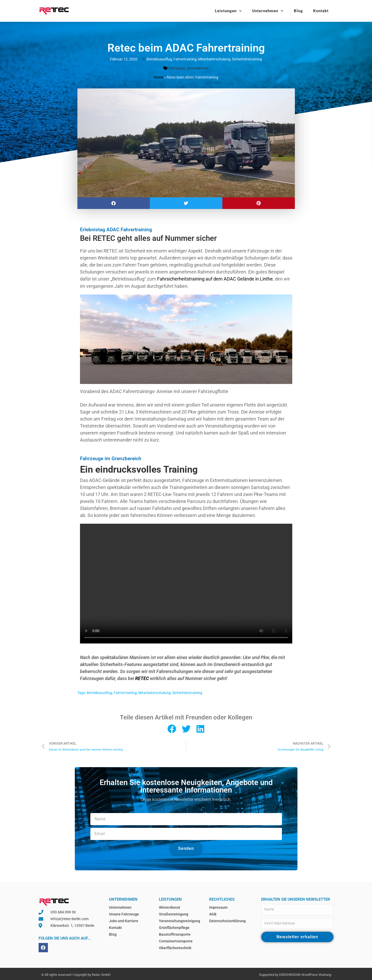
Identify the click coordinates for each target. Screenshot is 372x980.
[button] (114, 202)
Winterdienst (170, 906)
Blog (298, 11)
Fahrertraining (185, 59)
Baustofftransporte (175, 933)
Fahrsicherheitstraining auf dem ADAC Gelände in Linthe (215, 278)
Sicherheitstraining (247, 59)
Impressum (218, 906)
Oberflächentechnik (175, 946)
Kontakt (321, 11)
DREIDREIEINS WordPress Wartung (305, 973)
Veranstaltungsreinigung (180, 919)
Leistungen (228, 11)
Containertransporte (176, 940)
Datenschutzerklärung (227, 919)
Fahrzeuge (177, 68)
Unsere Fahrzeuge (124, 913)
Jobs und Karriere (124, 919)
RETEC (142, 677)
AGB (213, 913)
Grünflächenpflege (174, 926)
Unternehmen (268, 11)
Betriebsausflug (159, 59)
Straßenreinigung (174, 913)
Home (159, 77)
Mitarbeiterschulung (214, 59)
